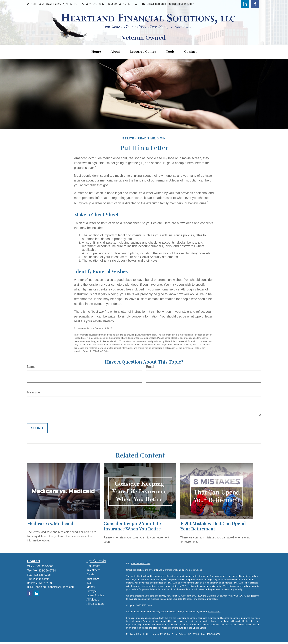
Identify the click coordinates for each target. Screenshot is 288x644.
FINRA (211, 612)
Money (91, 587)
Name (31, 367)
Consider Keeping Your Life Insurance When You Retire (132, 526)
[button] (96, 52)
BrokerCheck (195, 570)
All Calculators (95, 604)
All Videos (93, 600)
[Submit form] (37, 428)
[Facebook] (255, 4)
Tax (89, 583)
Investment (93, 570)
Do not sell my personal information (200, 599)
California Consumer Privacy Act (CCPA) (227, 596)
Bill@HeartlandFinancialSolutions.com (168, 4)
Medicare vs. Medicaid (50, 524)
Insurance (93, 578)
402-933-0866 (93, 4)
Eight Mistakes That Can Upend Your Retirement (213, 526)
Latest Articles (95, 595)
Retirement (93, 566)
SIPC (218, 612)
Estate (91, 574)
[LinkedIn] (245, 4)
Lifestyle (92, 591)
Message (33, 392)
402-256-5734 (128, 4)
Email (150, 367)
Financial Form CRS (140, 563)
